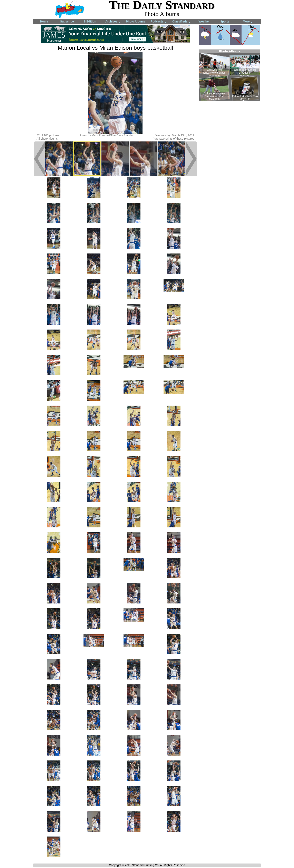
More (248, 22)
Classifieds (181, 22)
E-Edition (90, 21)
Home (44, 21)
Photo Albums (136, 21)
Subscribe (67, 21)
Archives (113, 22)
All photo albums (47, 139)
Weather (204, 21)
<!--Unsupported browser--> (230, 75)
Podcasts (158, 22)
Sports (225, 21)
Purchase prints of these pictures (173, 139)
